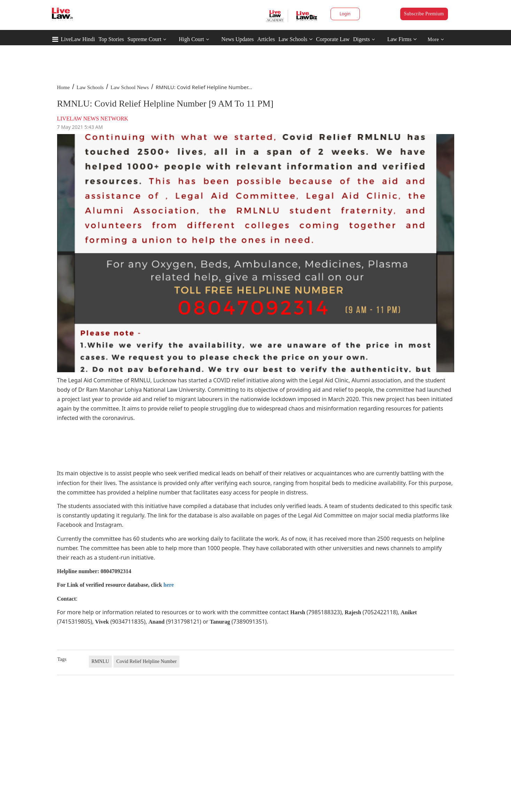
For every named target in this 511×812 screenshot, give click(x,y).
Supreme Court (144, 39)
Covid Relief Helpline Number (146, 661)
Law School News (130, 87)
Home (64, 87)
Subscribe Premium (424, 14)
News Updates (238, 39)
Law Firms (402, 39)
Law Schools (295, 39)
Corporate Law (333, 39)
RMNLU (100, 661)
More (436, 40)
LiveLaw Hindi (78, 39)
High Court (191, 39)
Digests (362, 39)
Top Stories (111, 39)
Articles (266, 39)
